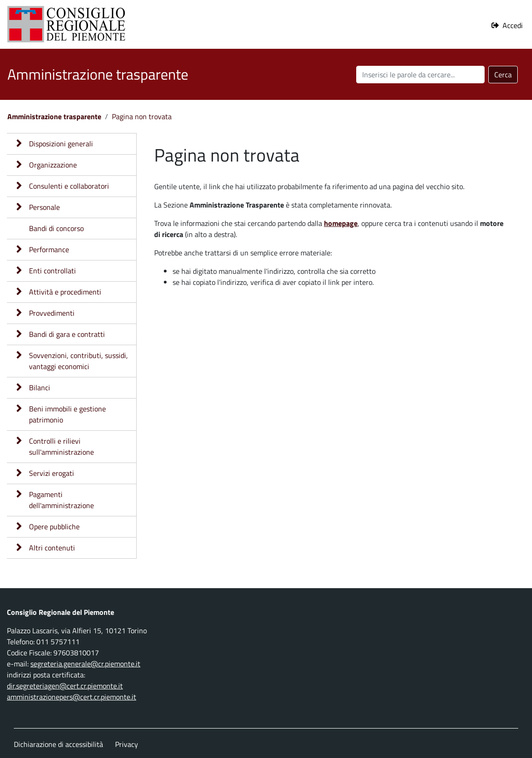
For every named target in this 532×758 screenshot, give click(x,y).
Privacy (127, 744)
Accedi (513, 25)
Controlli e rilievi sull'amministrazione (61, 446)
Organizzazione (53, 165)
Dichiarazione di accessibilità (58, 744)
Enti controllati (52, 271)
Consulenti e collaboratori (69, 186)
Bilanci (40, 388)
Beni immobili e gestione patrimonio (67, 414)
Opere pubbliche (54, 527)
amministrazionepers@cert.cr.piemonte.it (72, 697)
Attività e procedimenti (65, 292)
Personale (44, 207)
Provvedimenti (52, 313)
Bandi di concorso (56, 228)
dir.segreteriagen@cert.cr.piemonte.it (65, 686)
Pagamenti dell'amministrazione (61, 500)
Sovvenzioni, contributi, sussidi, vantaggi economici (78, 361)
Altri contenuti (52, 548)
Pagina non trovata (142, 116)
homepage (341, 223)
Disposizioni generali (61, 144)
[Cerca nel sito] (420, 75)
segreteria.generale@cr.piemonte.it (85, 664)
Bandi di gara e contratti (67, 334)
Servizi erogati (52, 473)
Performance (49, 249)
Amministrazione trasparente (54, 116)
